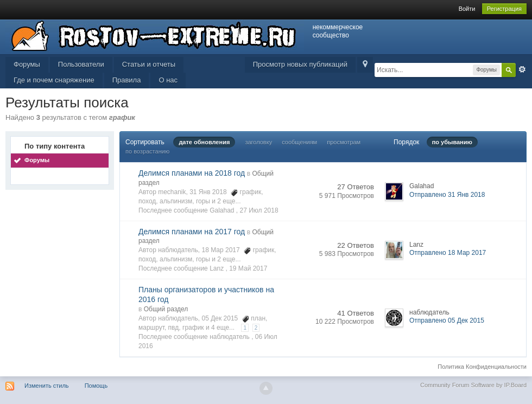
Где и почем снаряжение (54, 80)
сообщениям (299, 142)
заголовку (258, 142)
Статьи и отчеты (149, 64)
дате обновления (204, 142)
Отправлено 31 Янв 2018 (447, 195)
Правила (127, 80)
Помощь (96, 386)
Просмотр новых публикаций (300, 64)
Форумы (27, 64)
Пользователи (81, 64)
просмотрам (344, 142)
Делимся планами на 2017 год (192, 232)
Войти (467, 9)
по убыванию (452, 142)
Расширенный (522, 69)
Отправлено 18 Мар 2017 (448, 253)
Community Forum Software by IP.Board (473, 385)
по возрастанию (147, 151)
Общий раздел (166, 309)
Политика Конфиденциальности (482, 367)
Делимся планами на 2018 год (192, 173)
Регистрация (504, 9)
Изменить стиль (47, 386)
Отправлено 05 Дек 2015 (447, 320)
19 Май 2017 (248, 268)
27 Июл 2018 (259, 210)
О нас (168, 80)
